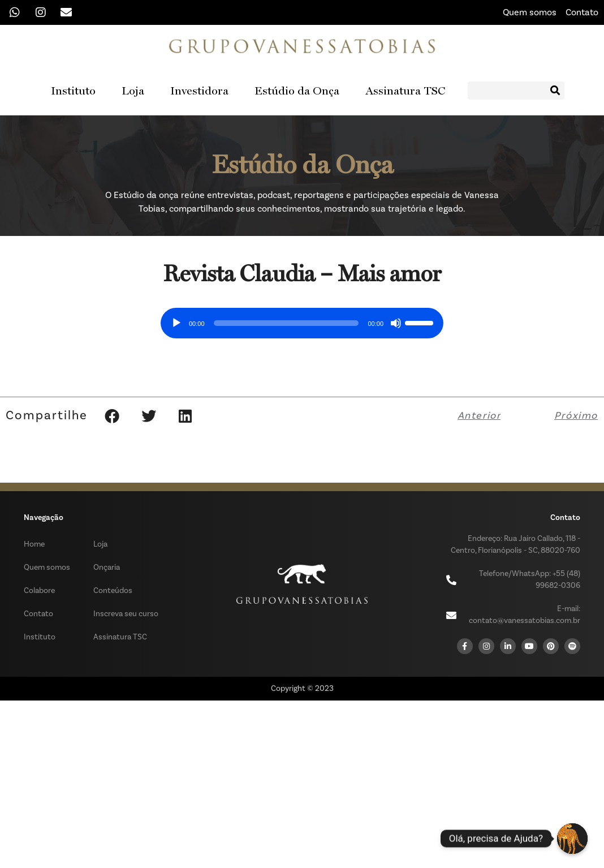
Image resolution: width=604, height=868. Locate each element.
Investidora (199, 91)
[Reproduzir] (176, 323)
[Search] (555, 91)
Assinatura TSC (405, 91)
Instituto (73, 91)
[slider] (286, 323)
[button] (112, 415)
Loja (133, 91)
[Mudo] (396, 323)
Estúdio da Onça (297, 91)
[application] (302, 319)
